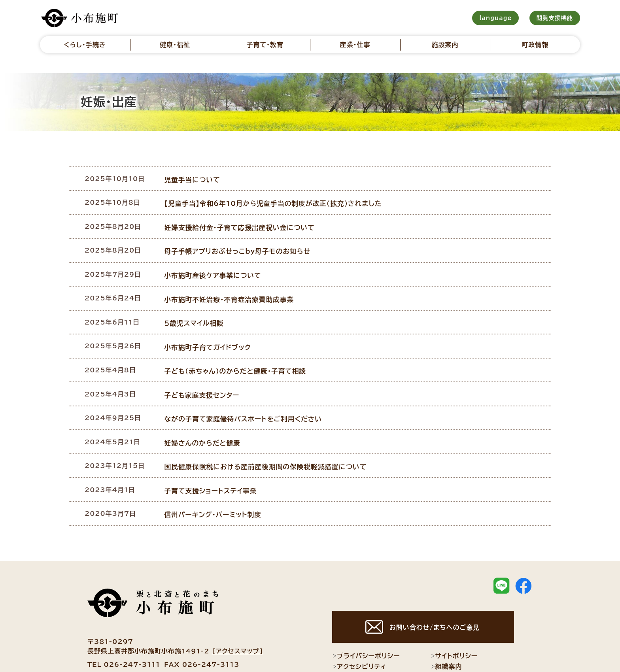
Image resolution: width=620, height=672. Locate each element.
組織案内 (446, 635)
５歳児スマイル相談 (198, 309)
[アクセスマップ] (238, 619)
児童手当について (196, 178)
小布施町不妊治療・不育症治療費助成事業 (232, 287)
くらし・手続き (85, 45)
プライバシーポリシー (366, 625)
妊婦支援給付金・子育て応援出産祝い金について (242, 221)
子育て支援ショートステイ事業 (214, 461)
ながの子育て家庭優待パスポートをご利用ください (245, 396)
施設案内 (445, 45)
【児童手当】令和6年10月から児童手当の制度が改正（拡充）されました (274, 200)
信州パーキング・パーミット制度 (216, 483)
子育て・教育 (265, 45)
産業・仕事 (355, 45)
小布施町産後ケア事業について (216, 265)
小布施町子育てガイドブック (211, 330)
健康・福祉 (175, 45)
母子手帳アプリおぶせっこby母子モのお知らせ (240, 243)
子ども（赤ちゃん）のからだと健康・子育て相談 (238, 352)
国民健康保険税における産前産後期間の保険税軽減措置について (267, 440)
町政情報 (535, 45)
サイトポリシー (454, 625)
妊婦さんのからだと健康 (206, 418)
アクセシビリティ (359, 635)
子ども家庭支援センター (206, 374)
